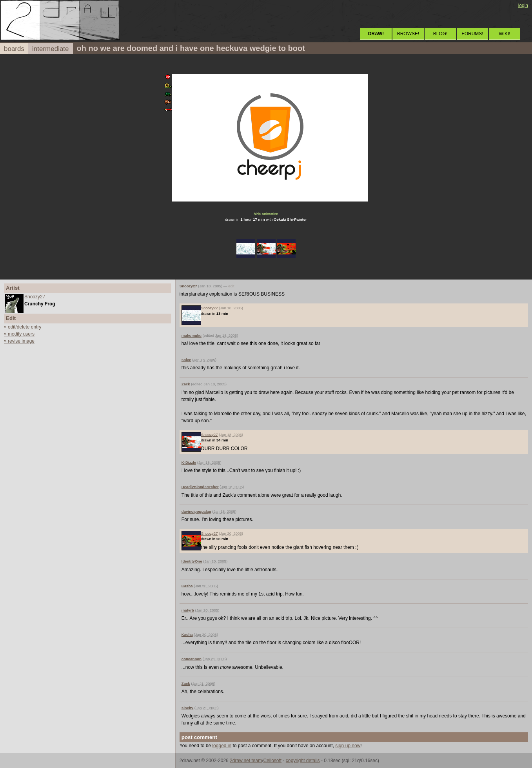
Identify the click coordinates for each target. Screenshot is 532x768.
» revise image (19, 341)
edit (231, 286)
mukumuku (192, 335)
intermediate (51, 49)
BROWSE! (408, 34)
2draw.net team (246, 761)
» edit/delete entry (23, 327)
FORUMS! (472, 34)
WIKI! (504, 34)
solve (186, 360)
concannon (192, 659)
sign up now (348, 746)
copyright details (303, 761)
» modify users (19, 334)
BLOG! (440, 34)
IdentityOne (192, 561)
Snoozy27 (35, 297)
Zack (186, 384)
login (523, 5)
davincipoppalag (196, 511)
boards (14, 49)
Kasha (187, 586)
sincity (187, 708)
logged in (222, 746)
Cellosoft (272, 761)
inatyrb (188, 610)
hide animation (266, 214)
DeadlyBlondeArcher (200, 487)
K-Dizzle (189, 462)
